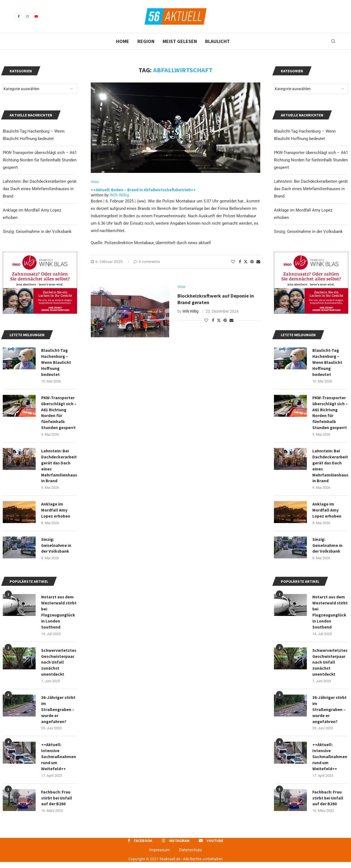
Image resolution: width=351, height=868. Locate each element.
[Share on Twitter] (246, 262)
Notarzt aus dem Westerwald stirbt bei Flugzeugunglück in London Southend (330, 616)
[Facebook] (19, 16)
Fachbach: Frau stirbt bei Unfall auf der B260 (328, 804)
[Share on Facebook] (240, 262)
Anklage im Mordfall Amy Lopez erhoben (327, 512)
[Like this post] (233, 262)
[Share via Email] (258, 262)
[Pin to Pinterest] (252, 262)
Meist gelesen (180, 41)
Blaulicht (217, 41)
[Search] (333, 41)
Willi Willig (119, 195)
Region (146, 41)
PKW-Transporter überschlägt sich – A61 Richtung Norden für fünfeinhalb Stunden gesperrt (311, 160)
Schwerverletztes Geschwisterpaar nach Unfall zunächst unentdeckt (330, 667)
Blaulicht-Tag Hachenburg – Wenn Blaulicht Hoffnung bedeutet (327, 363)
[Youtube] (36, 16)
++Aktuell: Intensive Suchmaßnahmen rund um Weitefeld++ (330, 762)
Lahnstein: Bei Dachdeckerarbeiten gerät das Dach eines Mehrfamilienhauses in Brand (311, 189)
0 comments (147, 262)
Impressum (159, 856)
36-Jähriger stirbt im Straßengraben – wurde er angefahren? (330, 714)
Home (123, 41)
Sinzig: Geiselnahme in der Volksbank (308, 232)
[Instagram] (27, 16)
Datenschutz (190, 856)
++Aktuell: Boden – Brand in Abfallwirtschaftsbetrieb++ (143, 190)
